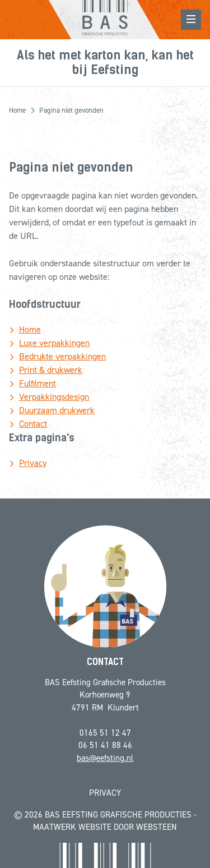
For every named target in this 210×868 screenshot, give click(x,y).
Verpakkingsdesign (54, 397)
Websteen (157, 827)
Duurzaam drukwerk (57, 410)
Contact (33, 424)
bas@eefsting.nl (105, 758)
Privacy (33, 463)
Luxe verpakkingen (54, 343)
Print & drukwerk (51, 370)
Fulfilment (38, 383)
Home (30, 329)
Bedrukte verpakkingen (62, 356)
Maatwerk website (72, 827)
